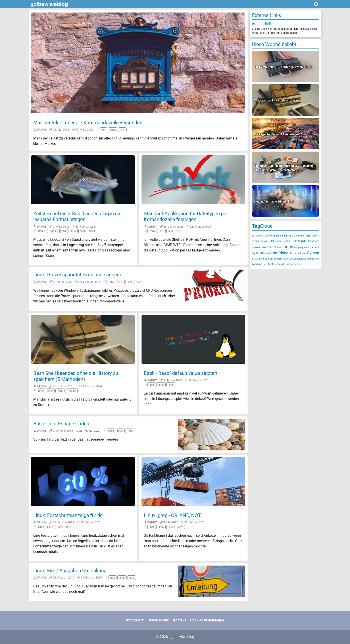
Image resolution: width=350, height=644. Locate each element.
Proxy (303, 253)
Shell (286, 259)
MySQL (256, 253)
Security (278, 259)
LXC (279, 248)
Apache (277, 236)
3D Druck (257, 236)
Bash (285, 236)
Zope (278, 264)
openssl (297, 264)
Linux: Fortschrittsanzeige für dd (68, 515)
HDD (294, 241)
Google (286, 241)
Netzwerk (266, 253)
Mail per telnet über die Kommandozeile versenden (88, 123)
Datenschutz (159, 620)
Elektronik (275, 241)
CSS (291, 236)
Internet (256, 248)
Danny (42, 130)
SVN (271, 259)
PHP (275, 253)
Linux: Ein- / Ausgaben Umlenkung (70, 571)
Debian (315, 236)
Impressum (135, 620)
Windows (257, 264)
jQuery (288, 264)
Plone (283, 253)
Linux (288, 247)
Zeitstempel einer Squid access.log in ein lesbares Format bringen (77, 216)
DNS (308, 236)
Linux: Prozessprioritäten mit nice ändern (77, 275)
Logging (299, 248)
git (283, 264)
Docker (264, 241)
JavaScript (269, 247)
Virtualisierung (298, 259)
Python (313, 253)
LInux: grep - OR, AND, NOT (172, 515)
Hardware (314, 241)
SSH (260, 259)
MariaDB (314, 248)
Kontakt (179, 620)
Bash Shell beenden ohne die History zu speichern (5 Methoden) (76, 376)
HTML (302, 241)
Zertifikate (269, 264)
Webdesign (313, 259)
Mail (306, 248)
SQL (254, 259)
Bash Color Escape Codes (61, 424)
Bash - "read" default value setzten (180, 373)
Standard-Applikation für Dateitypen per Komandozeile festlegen (186, 216)
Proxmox (294, 253)
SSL (265, 259)
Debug (255, 241)
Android (267, 236)
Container (299, 236)
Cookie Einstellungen (207, 620)
